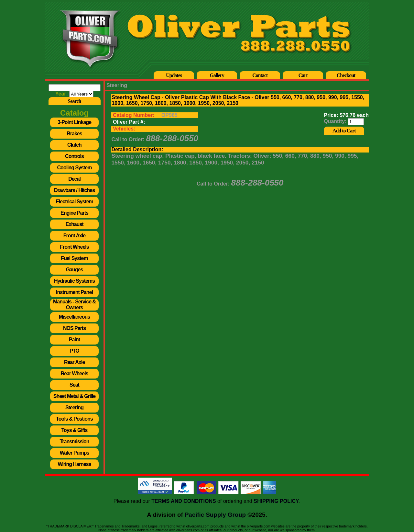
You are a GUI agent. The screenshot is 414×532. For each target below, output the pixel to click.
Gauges (75, 270)
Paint (74, 340)
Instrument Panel (74, 292)
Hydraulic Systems (74, 281)
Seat (74, 385)
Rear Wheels (74, 374)
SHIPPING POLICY (276, 501)
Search (75, 101)
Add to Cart (344, 131)
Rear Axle (74, 362)
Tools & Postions (74, 419)
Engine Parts (74, 213)
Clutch (74, 145)
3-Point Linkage (74, 122)
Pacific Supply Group (215, 515)
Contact (260, 75)
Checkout (346, 75)
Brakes (74, 134)
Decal (74, 179)
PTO (74, 351)
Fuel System (74, 258)
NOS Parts (74, 328)
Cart (303, 75)
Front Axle (75, 236)
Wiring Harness (74, 464)
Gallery (217, 75)
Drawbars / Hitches (74, 190)
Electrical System (74, 202)
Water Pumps (75, 453)
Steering (74, 407)
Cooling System (75, 168)
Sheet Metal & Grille (74, 396)
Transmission (74, 441)
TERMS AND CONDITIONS (184, 501)
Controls (74, 156)
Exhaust (74, 224)
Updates (174, 75)
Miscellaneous (74, 317)
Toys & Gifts (74, 430)
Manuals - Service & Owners (74, 305)
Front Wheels (74, 247)
